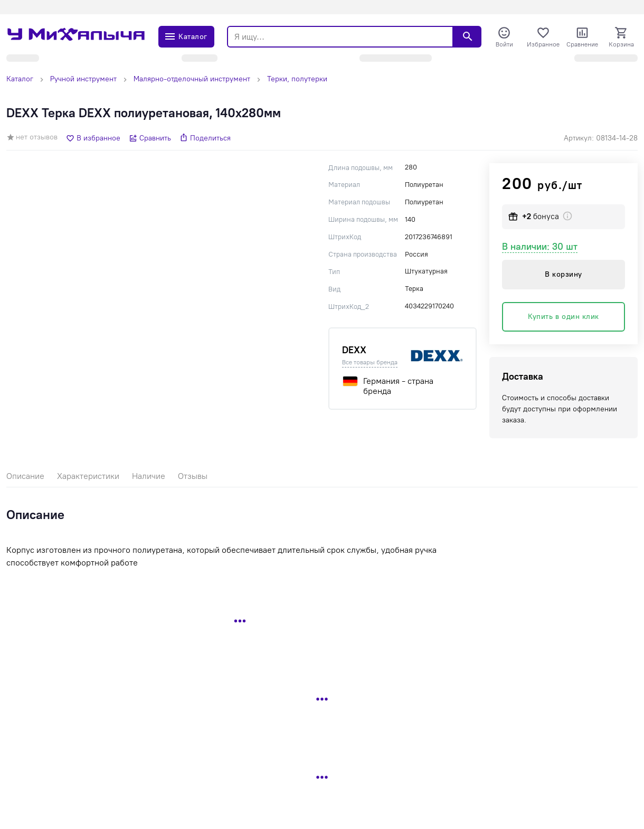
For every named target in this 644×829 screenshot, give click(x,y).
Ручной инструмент (83, 79)
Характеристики (88, 476)
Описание (25, 476)
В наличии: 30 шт (540, 247)
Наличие (149, 476)
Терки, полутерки (297, 79)
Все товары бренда (370, 362)
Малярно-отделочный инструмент (192, 79)
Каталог (20, 79)
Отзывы (193, 476)
